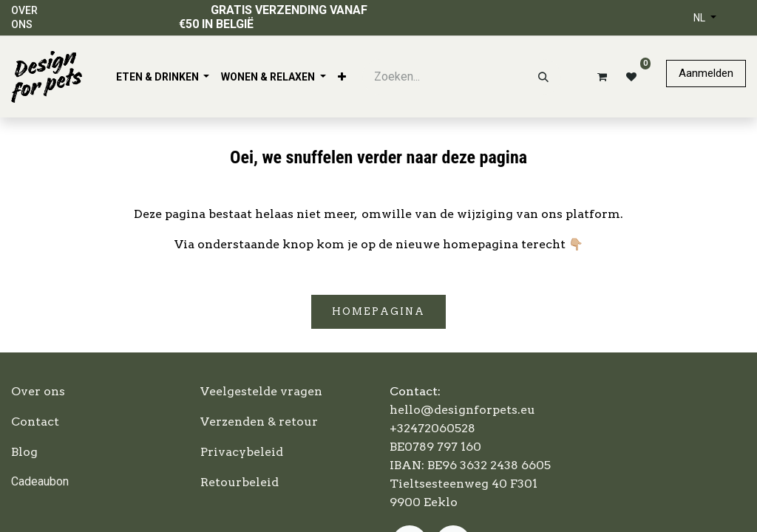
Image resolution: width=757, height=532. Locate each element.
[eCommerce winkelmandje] (600, 77)
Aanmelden (706, 73)
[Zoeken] (543, 77)
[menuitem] (163, 77)
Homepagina (378, 311)
